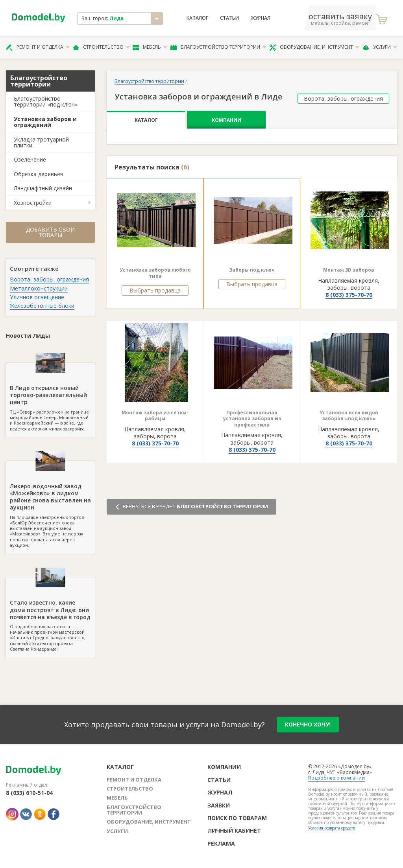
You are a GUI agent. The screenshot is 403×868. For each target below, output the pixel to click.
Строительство (101, 47)
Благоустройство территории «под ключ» (46, 101)
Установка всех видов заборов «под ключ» (349, 416)
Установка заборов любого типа (155, 273)
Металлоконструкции (39, 288)
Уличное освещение (37, 297)
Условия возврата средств (332, 828)
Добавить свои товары (50, 232)
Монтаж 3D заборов (349, 270)
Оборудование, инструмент (314, 47)
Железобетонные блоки (42, 306)
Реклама (221, 843)
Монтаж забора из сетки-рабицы (155, 416)
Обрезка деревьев (39, 174)
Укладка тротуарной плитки (41, 142)
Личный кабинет (234, 830)
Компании (226, 120)
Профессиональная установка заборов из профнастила (252, 419)
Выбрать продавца (155, 290)
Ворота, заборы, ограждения (49, 279)
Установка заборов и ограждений (45, 122)
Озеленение (30, 159)
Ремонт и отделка (38, 47)
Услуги (380, 47)
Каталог (197, 18)
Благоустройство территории (218, 47)
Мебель (150, 47)
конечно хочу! (308, 724)
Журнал (261, 18)
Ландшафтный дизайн (43, 188)
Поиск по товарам (237, 818)
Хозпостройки (33, 203)
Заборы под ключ (252, 270)
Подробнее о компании (336, 778)
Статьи (229, 18)
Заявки (219, 805)
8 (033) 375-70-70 (349, 295)
